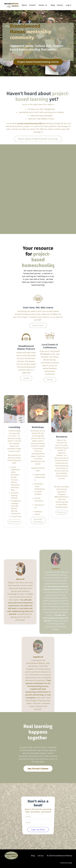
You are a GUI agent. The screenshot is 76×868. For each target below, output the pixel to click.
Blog (53, 5)
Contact (32, 5)
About (24, 5)
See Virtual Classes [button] (38, 768)
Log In (68, 5)
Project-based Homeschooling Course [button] (38, 62)
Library (60, 5)
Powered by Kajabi (66, 863)
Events (43, 5)
